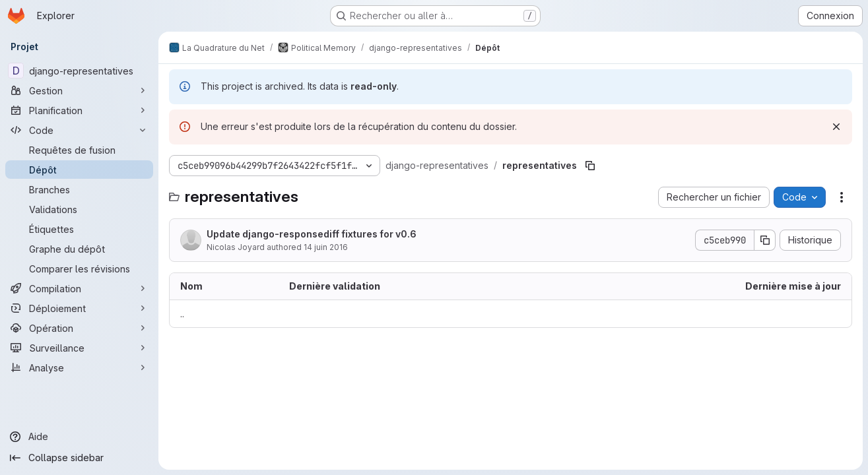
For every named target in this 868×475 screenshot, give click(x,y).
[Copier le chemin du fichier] (590, 166)
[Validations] (79, 209)
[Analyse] (79, 367)
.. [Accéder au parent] (182, 314)
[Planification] (79, 110)
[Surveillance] (79, 348)
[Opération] (79, 328)
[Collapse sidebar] (79, 458)
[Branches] (79, 189)
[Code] (79, 130)
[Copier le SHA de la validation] (765, 240)
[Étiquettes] (79, 229)
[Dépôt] (79, 170)
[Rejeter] (836, 127)
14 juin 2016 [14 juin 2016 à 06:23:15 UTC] (326, 247)
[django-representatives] (79, 71)
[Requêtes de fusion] (79, 150)
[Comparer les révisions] (79, 269)
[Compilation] (79, 288)
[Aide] (79, 437)
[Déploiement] (79, 308)
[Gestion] (79, 90)
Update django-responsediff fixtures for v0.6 (312, 234)
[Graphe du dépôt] (79, 249)
